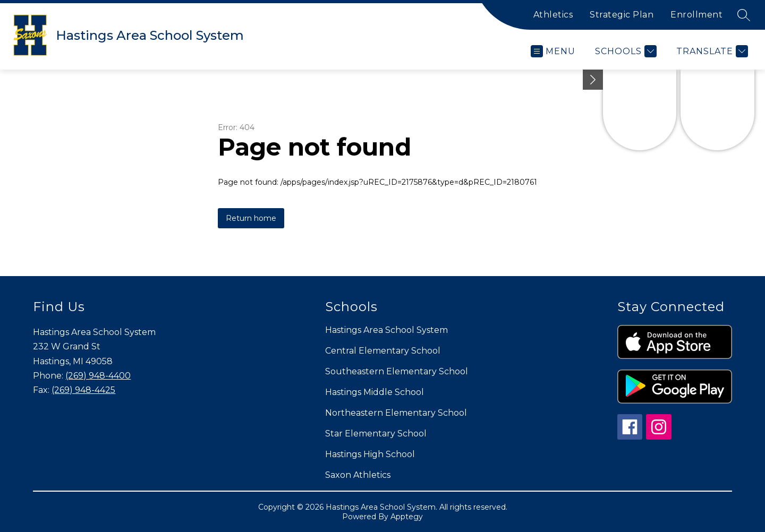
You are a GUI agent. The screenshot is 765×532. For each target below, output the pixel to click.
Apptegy (407, 517)
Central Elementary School (383, 351)
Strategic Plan (622, 15)
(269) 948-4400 (98, 376)
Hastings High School (370, 454)
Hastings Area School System (386, 330)
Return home (251, 218)
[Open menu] (553, 51)
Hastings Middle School (375, 392)
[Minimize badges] (593, 80)
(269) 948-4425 (83, 390)
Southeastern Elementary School (397, 371)
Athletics (553, 15)
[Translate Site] (711, 51)
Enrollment (696, 15)
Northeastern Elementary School (396, 413)
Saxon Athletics (358, 475)
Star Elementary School (376, 434)
